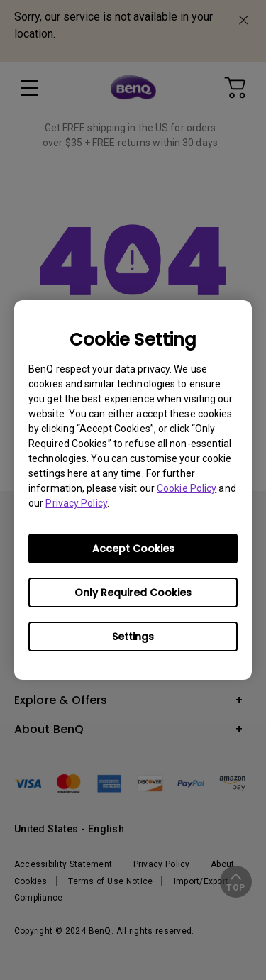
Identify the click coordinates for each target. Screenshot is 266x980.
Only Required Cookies (133, 593)
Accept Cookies (133, 549)
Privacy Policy (76, 503)
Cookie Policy (187, 488)
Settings (133, 637)
